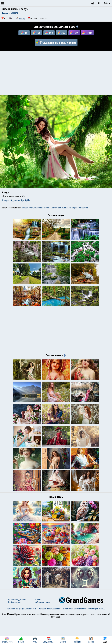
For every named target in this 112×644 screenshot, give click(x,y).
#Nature (32, 208)
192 (49, 33)
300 (61, 33)
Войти (107, 3)
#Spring (75, 208)
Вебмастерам (14, 626)
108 (36, 33)
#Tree (46, 208)
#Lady (52, 208)
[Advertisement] (56, 73)
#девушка (6, 200)
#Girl (64, 208)
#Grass (58, 208)
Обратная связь (43, 626)
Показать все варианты (56, 42)
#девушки (16, 200)
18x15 (87, 33)
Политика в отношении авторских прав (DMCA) (84, 633)
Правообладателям (17, 624)
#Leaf (69, 208)
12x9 (74, 33)
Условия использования (50, 633)
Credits (38, 624)
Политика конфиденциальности (21, 633)
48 (24, 33)
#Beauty (40, 208)
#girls (27, 200)
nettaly (22, 18)
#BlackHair (84, 208)
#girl (22, 200)
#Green (25, 208)
